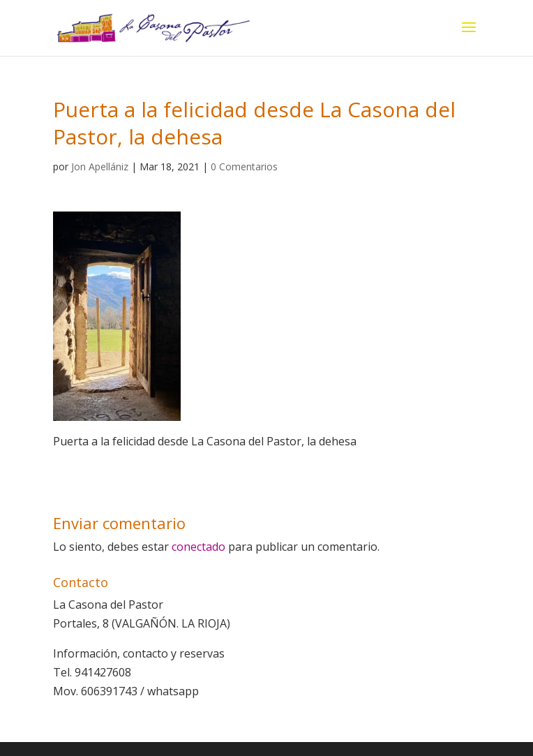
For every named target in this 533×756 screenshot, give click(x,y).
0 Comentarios (244, 166)
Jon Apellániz (100, 166)
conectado (198, 547)
